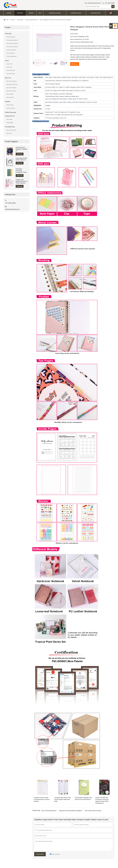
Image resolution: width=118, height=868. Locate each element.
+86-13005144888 (110, 3)
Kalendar (8, 102)
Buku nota (8, 78)
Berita (31, 13)
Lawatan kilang (55, 13)
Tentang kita (96, 13)
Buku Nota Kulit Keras (12, 84)
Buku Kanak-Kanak (11, 130)
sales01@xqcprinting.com (94, 3)
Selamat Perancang (11, 50)
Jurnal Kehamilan (11, 74)
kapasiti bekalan (75, 42)
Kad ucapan (9, 119)
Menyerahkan (40, 855)
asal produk (74, 36)
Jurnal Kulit (9, 67)
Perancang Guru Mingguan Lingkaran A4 (22, 149)
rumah (6, 20)
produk (20, 13)
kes (40, 13)
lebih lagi (20, 154)
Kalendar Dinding (11, 108)
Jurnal (7, 61)
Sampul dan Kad (10, 116)
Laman (9, 13)
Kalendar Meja (10, 105)
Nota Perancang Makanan (49, 811)
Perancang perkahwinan (12, 43)
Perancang (20, 20)
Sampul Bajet (10, 123)
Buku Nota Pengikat (11, 88)
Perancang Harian (11, 37)
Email (75, 64)
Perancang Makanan (31, 20)
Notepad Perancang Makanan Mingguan (70, 811)
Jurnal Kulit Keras (11, 70)
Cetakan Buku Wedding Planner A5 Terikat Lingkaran (22, 181)
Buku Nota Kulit (10, 97)
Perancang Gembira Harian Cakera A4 (21, 159)
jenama (73, 34)
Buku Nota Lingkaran (12, 81)
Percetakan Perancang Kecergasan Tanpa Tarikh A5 (21, 171)
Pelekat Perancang (10, 112)
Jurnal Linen (9, 64)
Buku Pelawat (10, 94)
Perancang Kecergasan (12, 47)
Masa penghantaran (77, 39)
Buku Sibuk (9, 133)
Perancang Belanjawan (12, 40)
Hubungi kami (76, 13)
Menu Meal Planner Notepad (93, 811)
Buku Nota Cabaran (11, 91)
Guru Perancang (10, 53)
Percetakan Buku (10, 127)
